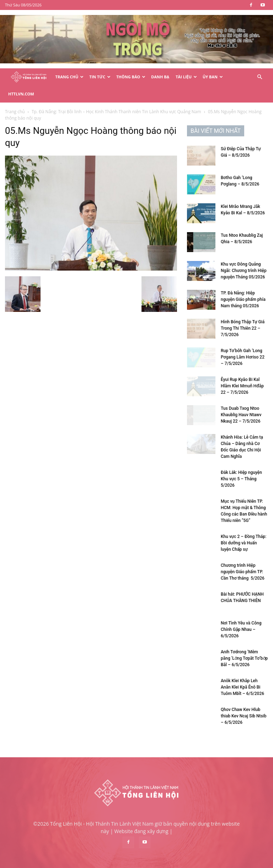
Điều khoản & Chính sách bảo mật (196, 861)
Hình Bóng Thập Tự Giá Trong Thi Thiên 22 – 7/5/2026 (243, 311)
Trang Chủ (70, 77)
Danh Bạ (160, 77)
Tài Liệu (186, 77)
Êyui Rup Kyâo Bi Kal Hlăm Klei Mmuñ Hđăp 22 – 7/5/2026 (242, 369)
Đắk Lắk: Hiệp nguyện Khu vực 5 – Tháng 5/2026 (241, 462)
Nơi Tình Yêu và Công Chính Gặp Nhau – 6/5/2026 (241, 612)
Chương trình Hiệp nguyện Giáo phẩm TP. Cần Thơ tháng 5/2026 (243, 555)
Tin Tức (100, 77)
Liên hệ (244, 861)
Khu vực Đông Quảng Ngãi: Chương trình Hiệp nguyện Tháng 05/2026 (244, 253)
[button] (259, 77)
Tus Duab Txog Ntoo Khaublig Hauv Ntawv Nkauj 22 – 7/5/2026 (241, 398)
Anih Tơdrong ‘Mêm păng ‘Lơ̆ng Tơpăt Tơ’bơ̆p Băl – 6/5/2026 (244, 641)
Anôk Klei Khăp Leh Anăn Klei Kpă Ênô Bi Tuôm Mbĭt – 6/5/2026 (242, 670)
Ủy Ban (213, 77)
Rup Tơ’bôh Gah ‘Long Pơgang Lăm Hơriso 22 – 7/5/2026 (243, 340)
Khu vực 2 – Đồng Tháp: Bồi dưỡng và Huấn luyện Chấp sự (243, 526)
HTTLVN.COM (21, 94)
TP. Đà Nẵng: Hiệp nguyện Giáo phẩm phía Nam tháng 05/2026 (243, 282)
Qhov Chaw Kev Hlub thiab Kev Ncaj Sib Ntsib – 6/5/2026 (243, 699)
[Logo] (29, 77)
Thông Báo (131, 77)
